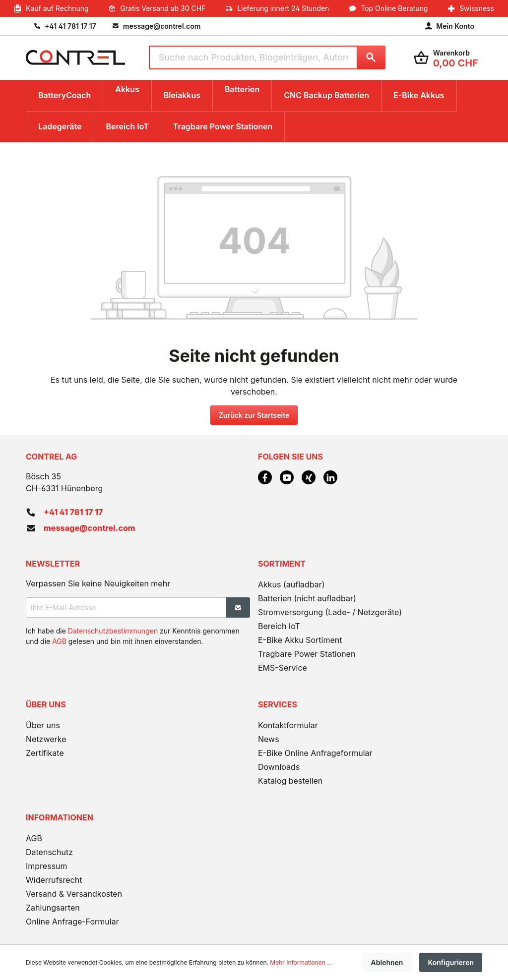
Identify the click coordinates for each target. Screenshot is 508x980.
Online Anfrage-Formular (72, 922)
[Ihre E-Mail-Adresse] (126, 607)
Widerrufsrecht (54, 880)
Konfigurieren (451, 962)
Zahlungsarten (53, 908)
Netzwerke (46, 739)
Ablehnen (387, 962)
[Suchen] (371, 58)
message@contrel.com (90, 528)
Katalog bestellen (290, 781)
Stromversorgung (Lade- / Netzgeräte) (330, 612)
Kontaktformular (288, 725)
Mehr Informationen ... (301, 962)
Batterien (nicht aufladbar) (307, 598)
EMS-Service (283, 668)
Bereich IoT (279, 626)
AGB (59, 641)
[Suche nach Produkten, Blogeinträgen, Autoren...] (253, 58)
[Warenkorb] (446, 58)
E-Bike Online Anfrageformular (315, 753)
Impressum (47, 866)
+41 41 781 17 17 (73, 512)
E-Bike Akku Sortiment (300, 640)
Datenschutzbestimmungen (113, 631)
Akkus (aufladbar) (291, 584)
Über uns (43, 725)
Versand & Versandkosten (74, 894)
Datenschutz (49, 852)
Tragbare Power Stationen (307, 654)
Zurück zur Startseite (254, 415)
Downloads (279, 767)
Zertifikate (45, 753)
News (269, 739)
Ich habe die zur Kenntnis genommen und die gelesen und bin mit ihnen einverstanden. (133, 636)
